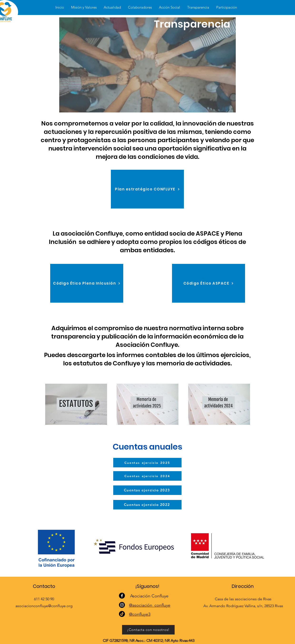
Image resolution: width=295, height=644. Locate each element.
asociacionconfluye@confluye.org (44, 606)
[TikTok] (122, 614)
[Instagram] (122, 605)
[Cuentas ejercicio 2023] (147, 490)
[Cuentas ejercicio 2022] (147, 505)
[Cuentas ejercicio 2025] (147, 463)
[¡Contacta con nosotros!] (148, 630)
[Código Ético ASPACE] (209, 283)
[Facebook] (122, 596)
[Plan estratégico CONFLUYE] (147, 189)
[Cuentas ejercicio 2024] (147, 476)
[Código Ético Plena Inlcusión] (87, 283)
